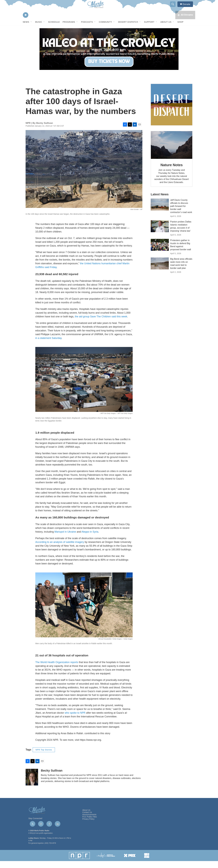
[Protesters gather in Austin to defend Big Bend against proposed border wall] (160, 252)
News (26, 29)
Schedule (54, 29)
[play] (26, 22)
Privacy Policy (88, 826)
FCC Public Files (90, 824)
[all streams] (185, 22)
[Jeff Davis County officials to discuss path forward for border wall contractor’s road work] (160, 211)
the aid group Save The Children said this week (101, 323)
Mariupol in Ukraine (65, 539)
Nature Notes (171, 172)
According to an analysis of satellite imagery (60, 549)
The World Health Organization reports (57, 669)
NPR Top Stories (44, 757)
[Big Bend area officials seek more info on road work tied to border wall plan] (160, 270)
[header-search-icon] (174, 7)
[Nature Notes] (172, 152)
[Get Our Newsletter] (172, 112)
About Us (166, 29)
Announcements (89, 822)
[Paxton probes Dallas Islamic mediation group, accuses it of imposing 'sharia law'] (160, 233)
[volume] (33, 22)
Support (149, 29)
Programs (69, 29)
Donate (188, 7)
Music (39, 29)
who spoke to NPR (75, 720)
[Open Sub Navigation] (31, 29)
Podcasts (87, 29)
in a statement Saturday (48, 345)
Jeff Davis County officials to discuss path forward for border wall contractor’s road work (181, 213)
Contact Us (87, 819)
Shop (180, 29)
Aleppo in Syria (90, 539)
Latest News (160, 201)
